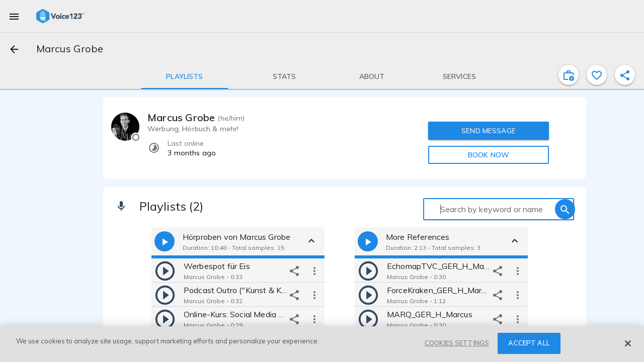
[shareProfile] (625, 75)
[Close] (628, 343)
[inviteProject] (569, 75)
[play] (165, 270)
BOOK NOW (489, 155)
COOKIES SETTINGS (457, 343)
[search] (565, 209)
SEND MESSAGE (489, 131)
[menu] (14, 16)
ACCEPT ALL (529, 343)
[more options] (314, 270)
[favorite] (597, 75)
